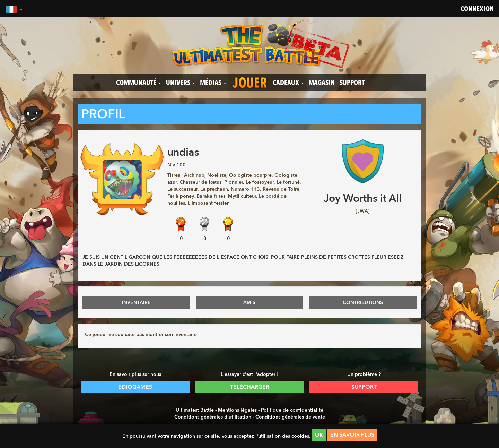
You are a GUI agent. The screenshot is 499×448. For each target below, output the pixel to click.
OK (319, 435)
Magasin (322, 83)
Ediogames (135, 387)
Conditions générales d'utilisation (213, 417)
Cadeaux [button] (288, 83)
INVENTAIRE (136, 302)
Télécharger (250, 387)
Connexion (477, 9)
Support (352, 83)
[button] (14, 9)
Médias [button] (213, 83)
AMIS (249, 302)
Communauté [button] (139, 83)
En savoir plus (352, 435)
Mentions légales (237, 410)
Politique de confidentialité (292, 410)
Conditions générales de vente (290, 417)
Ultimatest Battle (195, 410)
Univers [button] (181, 83)
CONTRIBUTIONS (363, 302)
